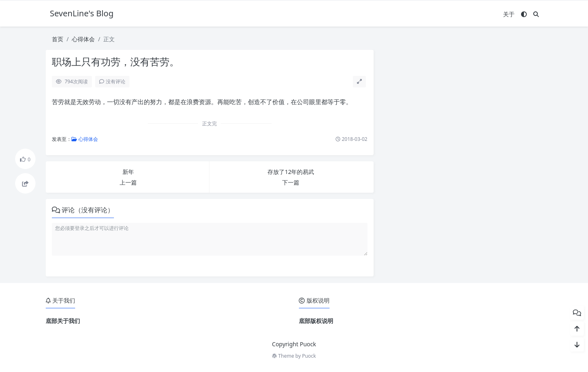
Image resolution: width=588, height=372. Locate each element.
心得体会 (83, 39)
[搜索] (536, 14)
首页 (58, 39)
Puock (309, 356)
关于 (509, 14)
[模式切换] (524, 14)
